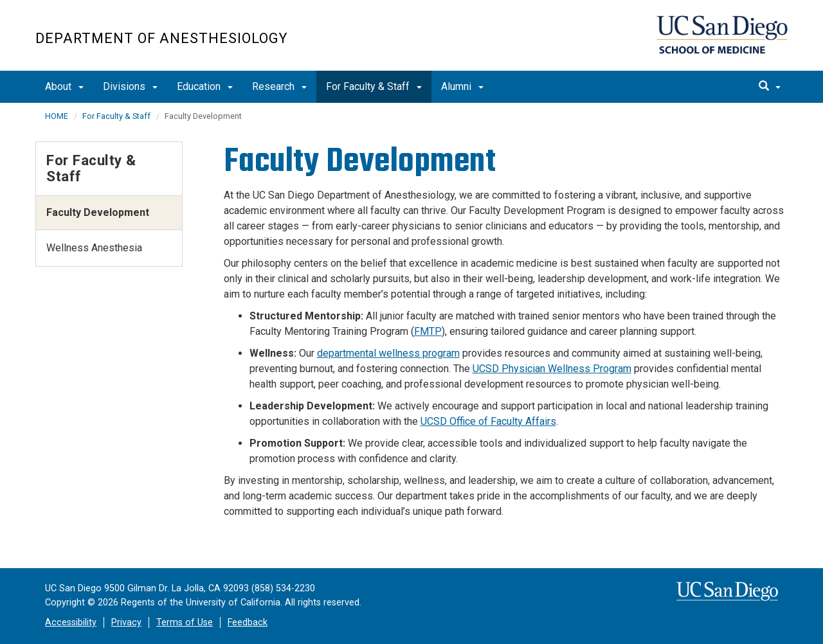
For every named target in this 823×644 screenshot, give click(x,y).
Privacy (126, 622)
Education (205, 86)
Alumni (462, 86)
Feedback (248, 622)
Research (279, 86)
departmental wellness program (388, 353)
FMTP (428, 331)
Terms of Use (185, 622)
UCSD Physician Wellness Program (552, 369)
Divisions (130, 86)
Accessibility (71, 622)
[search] (770, 87)
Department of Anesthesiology (161, 38)
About (64, 86)
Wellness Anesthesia (94, 248)
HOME (57, 116)
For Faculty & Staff (374, 86)
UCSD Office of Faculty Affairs (488, 421)
